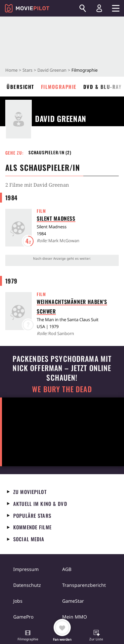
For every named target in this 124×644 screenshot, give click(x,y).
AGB (67, 569)
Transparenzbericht (84, 585)
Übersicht (21, 87)
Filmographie (59, 87)
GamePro (23, 617)
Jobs (18, 601)
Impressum (26, 569)
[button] (28, 636)
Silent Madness (56, 218)
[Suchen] (83, 8)
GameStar (73, 601)
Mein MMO (75, 617)
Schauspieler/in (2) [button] (50, 152)
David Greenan (52, 70)
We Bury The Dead (62, 389)
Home (11, 70)
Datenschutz (27, 585)
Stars (27, 70)
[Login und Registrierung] (99, 8)
